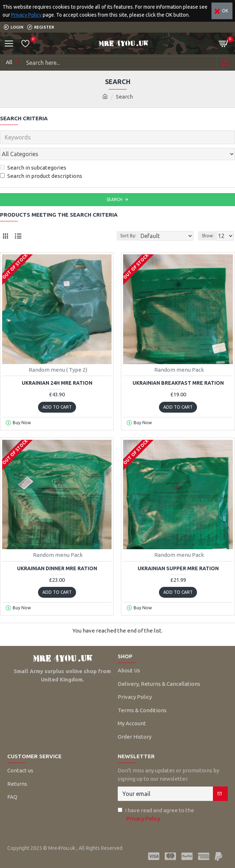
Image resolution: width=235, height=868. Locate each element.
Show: (208, 236)
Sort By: (128, 236)
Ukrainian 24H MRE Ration (57, 383)
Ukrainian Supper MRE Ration (178, 568)
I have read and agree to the (156, 815)
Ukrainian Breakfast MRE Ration (178, 383)
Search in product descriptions (41, 176)
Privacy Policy (26, 15)
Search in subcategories (33, 168)
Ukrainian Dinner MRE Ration (57, 568)
